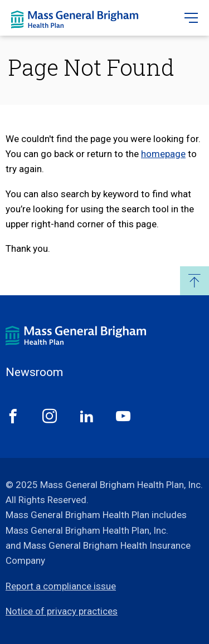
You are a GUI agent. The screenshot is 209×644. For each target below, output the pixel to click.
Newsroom (34, 372)
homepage (163, 154)
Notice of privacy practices (62, 611)
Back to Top (195, 281)
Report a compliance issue (61, 586)
